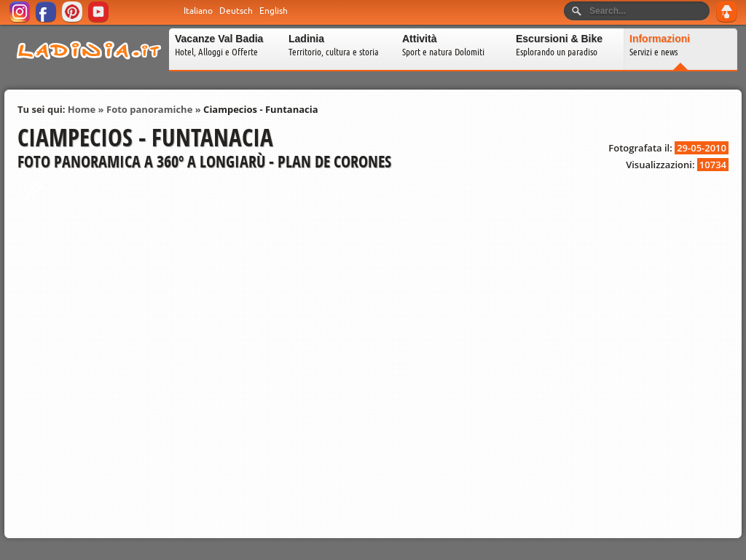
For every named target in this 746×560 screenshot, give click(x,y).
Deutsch (236, 11)
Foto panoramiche (149, 109)
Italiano (198, 11)
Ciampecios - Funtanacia (261, 109)
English (274, 11)
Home (82, 109)
